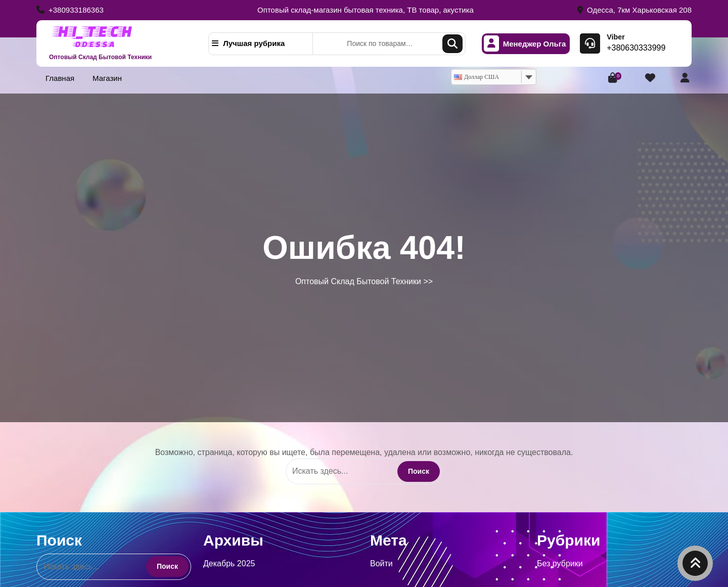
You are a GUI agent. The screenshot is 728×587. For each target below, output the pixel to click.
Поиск (452, 44)
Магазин (107, 78)
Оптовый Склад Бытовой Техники (100, 57)
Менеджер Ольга (525, 44)
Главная (60, 78)
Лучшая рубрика (248, 43)
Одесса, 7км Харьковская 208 (634, 10)
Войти (381, 563)
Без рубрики (560, 563)
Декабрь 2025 (229, 563)
